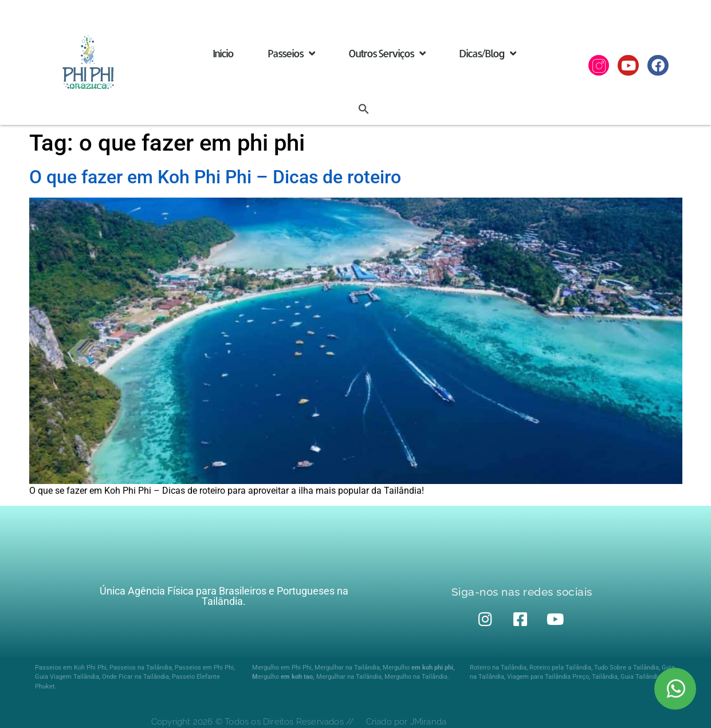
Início (223, 53)
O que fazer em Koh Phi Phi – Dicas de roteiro (215, 177)
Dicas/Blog (487, 53)
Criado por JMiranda (406, 722)
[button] (364, 109)
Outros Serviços (386, 53)
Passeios (291, 53)
